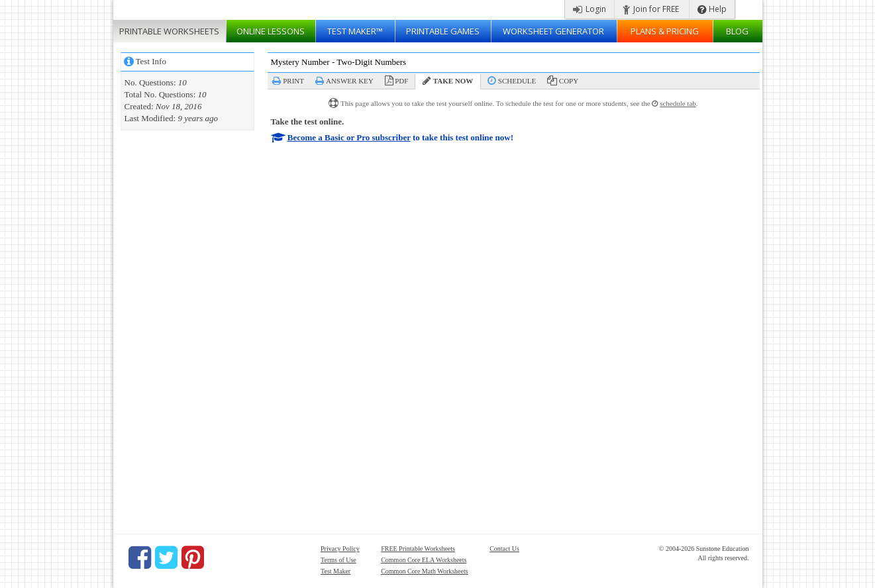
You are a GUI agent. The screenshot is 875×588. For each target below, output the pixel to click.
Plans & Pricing (665, 31)
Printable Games (443, 31)
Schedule (517, 81)
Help (712, 9)
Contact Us (504, 549)
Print (293, 81)
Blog (737, 31)
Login (590, 9)
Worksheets (169, 31)
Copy (569, 81)
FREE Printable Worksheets (418, 549)
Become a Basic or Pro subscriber (349, 137)
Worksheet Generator (553, 31)
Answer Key (350, 81)
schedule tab (678, 103)
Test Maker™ (355, 31)
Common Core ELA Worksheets (424, 560)
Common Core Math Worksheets (425, 571)
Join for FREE (651, 9)
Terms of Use (338, 560)
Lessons (271, 31)
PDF (401, 81)
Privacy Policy (340, 549)
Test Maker (335, 571)
